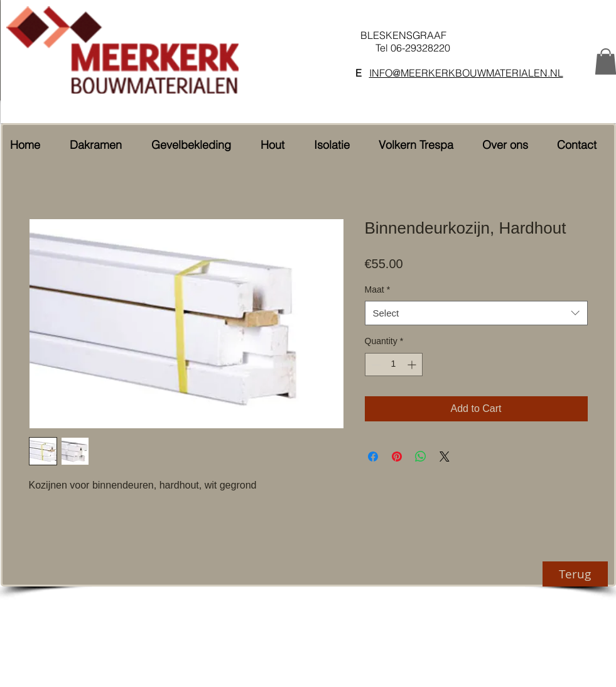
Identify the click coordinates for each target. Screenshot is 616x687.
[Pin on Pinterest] (397, 457)
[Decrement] (375, 365)
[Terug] (575, 574)
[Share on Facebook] (373, 457)
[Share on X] (445, 457)
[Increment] (413, 365)
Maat (378, 289)
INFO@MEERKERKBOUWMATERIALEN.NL (466, 73)
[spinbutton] (394, 365)
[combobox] (476, 313)
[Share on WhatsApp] (421, 457)
